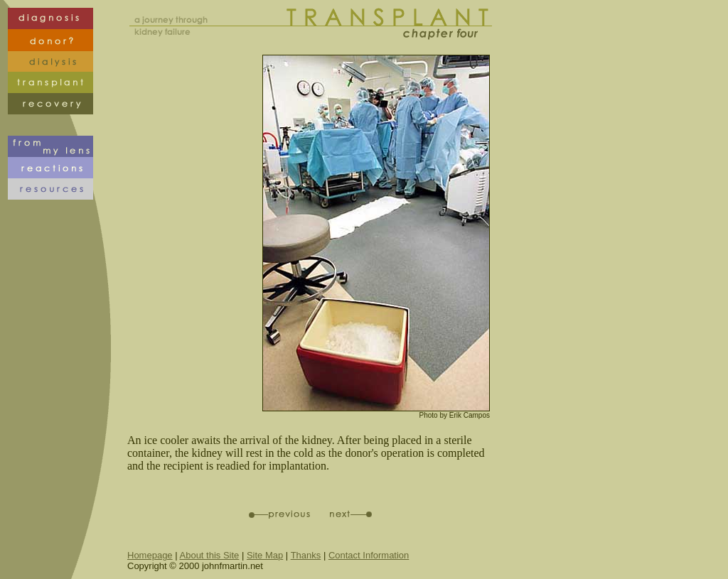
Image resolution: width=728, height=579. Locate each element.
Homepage (150, 555)
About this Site (210, 555)
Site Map (265, 555)
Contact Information (369, 555)
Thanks (306, 555)
